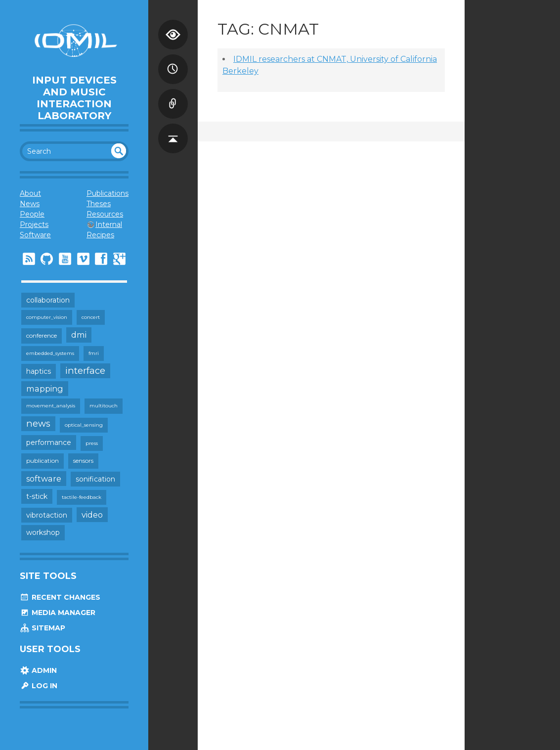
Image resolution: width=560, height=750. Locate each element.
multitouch (104, 406)
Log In (39, 686)
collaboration (48, 300)
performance (49, 442)
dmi (79, 335)
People (32, 214)
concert (91, 317)
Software (35, 235)
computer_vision (47, 317)
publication (43, 461)
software (44, 479)
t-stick (37, 496)
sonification (95, 479)
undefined (119, 151)
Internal (109, 224)
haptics (39, 371)
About (30, 193)
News (30, 204)
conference (42, 335)
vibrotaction (47, 515)
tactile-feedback (82, 497)
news (38, 423)
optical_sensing (84, 425)
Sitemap (43, 628)
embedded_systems (50, 353)
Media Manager (58, 613)
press (92, 443)
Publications (108, 193)
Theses (99, 204)
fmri (94, 353)
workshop (43, 532)
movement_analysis (51, 406)
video (92, 515)
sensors (83, 461)
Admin (38, 670)
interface (85, 371)
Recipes (100, 235)
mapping (45, 389)
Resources (105, 214)
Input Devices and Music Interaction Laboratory (74, 98)
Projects (34, 224)
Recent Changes (60, 597)
